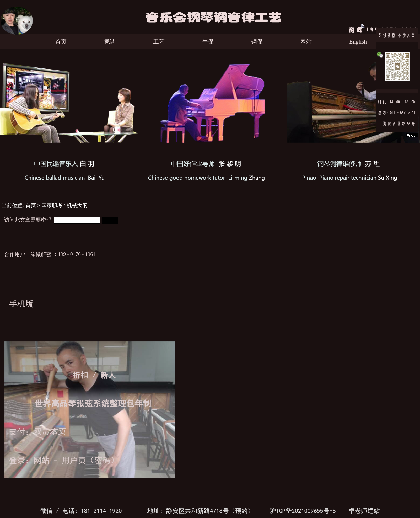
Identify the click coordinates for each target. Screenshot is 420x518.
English (358, 42)
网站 (306, 42)
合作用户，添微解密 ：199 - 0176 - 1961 (50, 254)
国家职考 (52, 205)
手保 (208, 42)
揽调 (110, 42)
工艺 (159, 42)
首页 (61, 42)
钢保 (257, 42)
